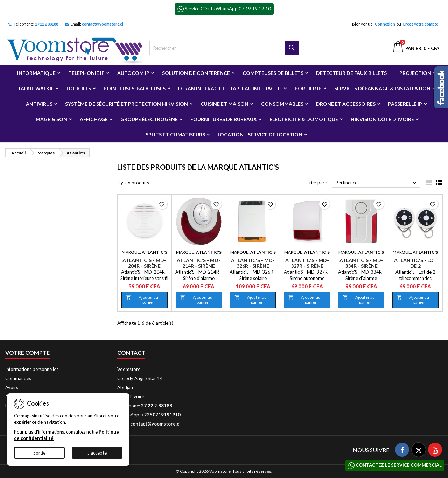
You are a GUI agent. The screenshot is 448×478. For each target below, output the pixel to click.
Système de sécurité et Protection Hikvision (127, 104)
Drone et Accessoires (346, 104)
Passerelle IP (405, 104)
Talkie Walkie (36, 88)
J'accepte (97, 453)
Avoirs (12, 387)
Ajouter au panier (142, 300)
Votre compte (27, 353)
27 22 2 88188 (47, 24)
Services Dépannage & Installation (382, 88)
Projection (415, 73)
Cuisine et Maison (225, 104)
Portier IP (308, 88)
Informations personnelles (32, 369)
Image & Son (51, 119)
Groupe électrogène (149, 119)
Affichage (94, 119)
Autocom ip (133, 73)
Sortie (39, 453)
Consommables (282, 104)
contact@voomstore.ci (103, 24)
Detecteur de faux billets (351, 73)
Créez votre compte (420, 24)
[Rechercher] (224, 48)
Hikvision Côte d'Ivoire (382, 119)
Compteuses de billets (273, 73)
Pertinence (377, 183)
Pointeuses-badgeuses (135, 88)
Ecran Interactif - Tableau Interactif (230, 88)
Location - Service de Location (260, 135)
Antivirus (39, 104)
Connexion (385, 24)
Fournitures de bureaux (224, 119)
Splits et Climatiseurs (175, 135)
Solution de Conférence (196, 73)
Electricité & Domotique (304, 119)
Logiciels (79, 88)
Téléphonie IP (86, 73)
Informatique (36, 73)
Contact (131, 353)
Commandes (18, 378)
